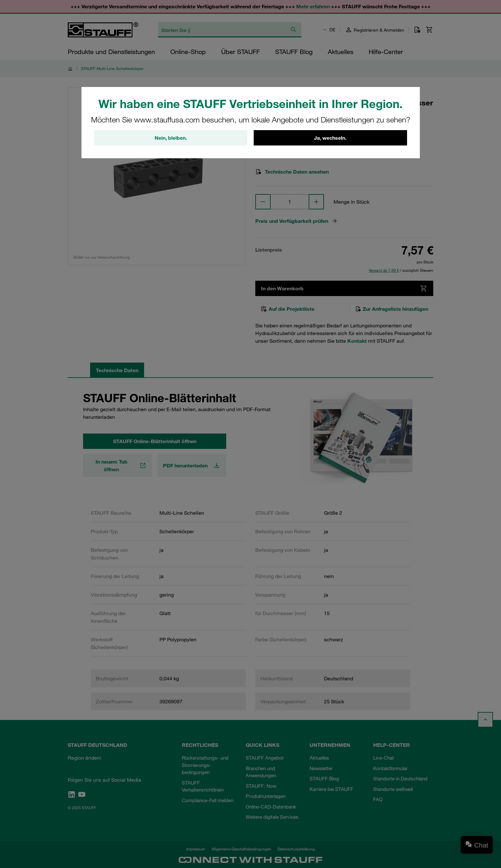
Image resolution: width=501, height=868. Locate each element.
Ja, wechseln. (330, 138)
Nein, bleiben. (171, 138)
